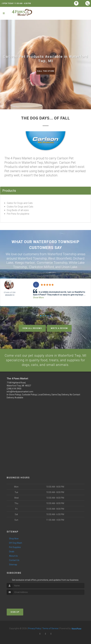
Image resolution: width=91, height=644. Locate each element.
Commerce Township (52, 263)
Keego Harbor (25, 263)
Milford (49, 267)
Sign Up (15, 612)
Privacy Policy (35, 628)
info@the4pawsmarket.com (20, 392)
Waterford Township (32, 258)
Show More (38, 297)
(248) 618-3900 (14, 389)
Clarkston (36, 267)
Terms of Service (50, 628)
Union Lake (69, 267)
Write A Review (59, 328)
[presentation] (23, 600)
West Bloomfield (60, 258)
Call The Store (45, 71)
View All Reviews (32, 328)
